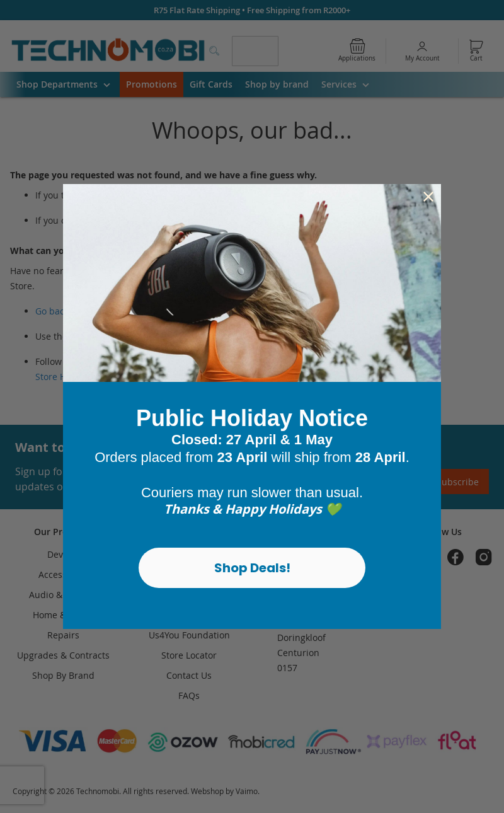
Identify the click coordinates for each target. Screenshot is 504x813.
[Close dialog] (428, 197)
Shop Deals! (252, 568)
